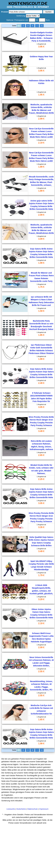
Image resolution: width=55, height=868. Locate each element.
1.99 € (41, 263)
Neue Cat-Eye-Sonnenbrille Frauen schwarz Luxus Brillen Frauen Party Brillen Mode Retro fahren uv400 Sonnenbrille (41, 134)
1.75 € (41, 287)
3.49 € (41, 431)
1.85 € (41, 335)
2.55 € (41, 671)
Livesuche (11, 809)
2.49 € (41, 383)
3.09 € (41, 239)
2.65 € (41, 455)
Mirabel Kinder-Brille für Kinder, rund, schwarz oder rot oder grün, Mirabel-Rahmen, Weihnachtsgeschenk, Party (41, 471)
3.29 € (41, 599)
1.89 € (41, 167)
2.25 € (41, 479)
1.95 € (41, 95)
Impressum (44, 809)
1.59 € (41, 311)
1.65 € (41, 720)
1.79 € (41, 575)
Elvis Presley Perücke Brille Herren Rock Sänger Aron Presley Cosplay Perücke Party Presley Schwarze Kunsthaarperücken (41, 423)
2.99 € (41, 119)
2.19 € (41, 143)
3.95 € (41, 47)
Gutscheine (21, 809)
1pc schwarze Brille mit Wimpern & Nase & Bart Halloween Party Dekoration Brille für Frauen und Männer (41, 302)
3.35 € (41, 527)
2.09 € (41, 215)
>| (42, 26)
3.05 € (41, 407)
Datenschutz (33, 809)
